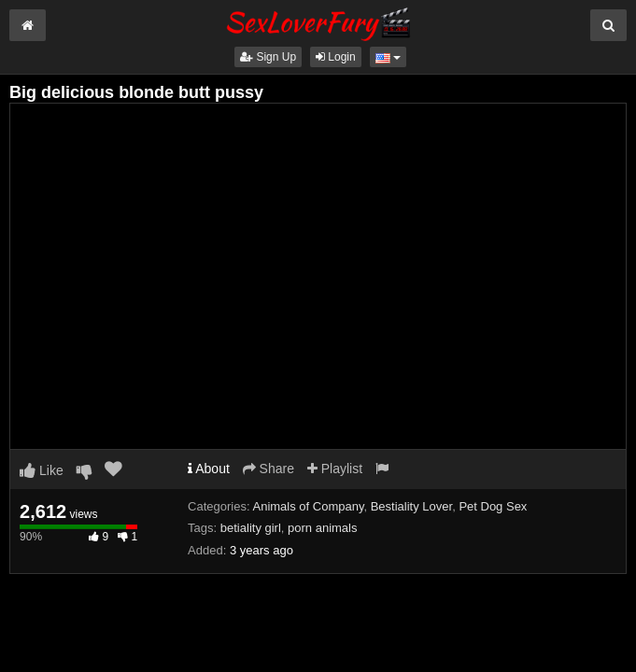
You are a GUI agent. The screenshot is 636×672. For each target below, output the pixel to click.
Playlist (335, 469)
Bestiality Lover (411, 506)
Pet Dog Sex (493, 506)
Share (269, 469)
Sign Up (268, 57)
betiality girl (251, 528)
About (209, 469)
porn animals (322, 528)
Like (42, 470)
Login (336, 57)
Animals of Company (308, 506)
